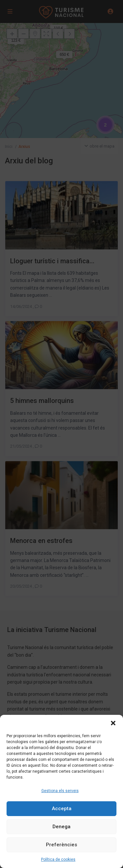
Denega (61, 827)
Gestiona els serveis (60, 791)
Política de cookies (58, 859)
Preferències (61, 845)
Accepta (62, 809)
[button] (113, 723)
